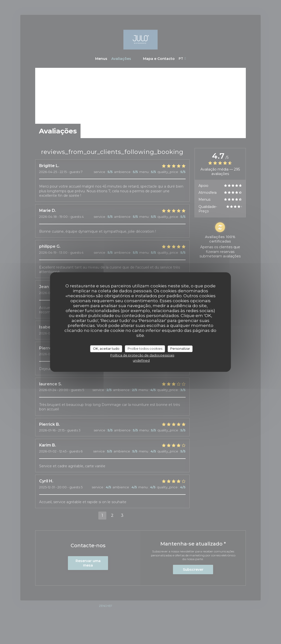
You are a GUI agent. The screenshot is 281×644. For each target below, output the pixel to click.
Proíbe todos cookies (145, 348)
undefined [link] (141, 360)
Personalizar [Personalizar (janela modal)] (180, 348)
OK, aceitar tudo (106, 348)
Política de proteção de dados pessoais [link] (142, 355)
